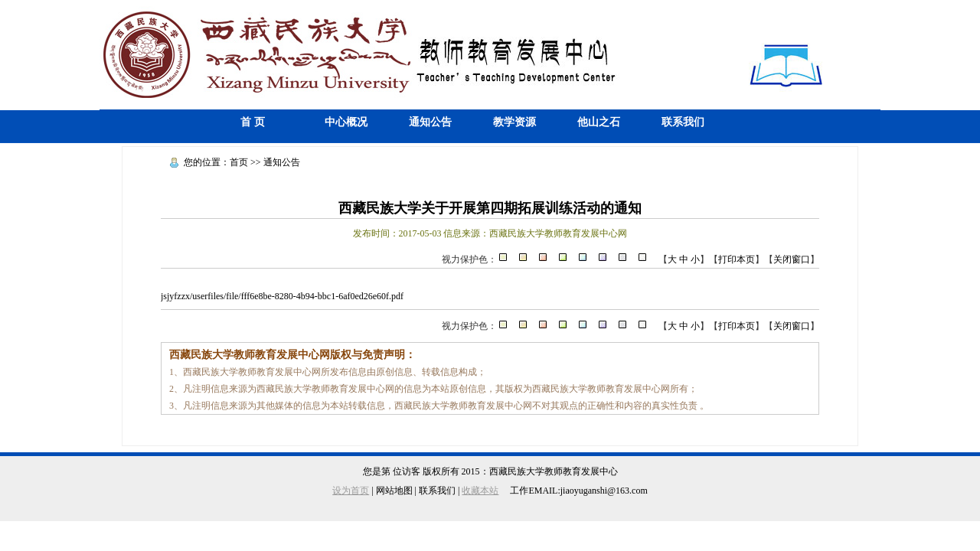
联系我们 (683, 122)
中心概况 (346, 122)
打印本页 (737, 259)
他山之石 (599, 122)
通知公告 (430, 122)
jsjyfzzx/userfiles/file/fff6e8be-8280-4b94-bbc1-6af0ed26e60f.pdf (282, 296)
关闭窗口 (792, 259)
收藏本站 (480, 491)
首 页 (253, 122)
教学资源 (514, 122)
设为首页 (351, 491)
